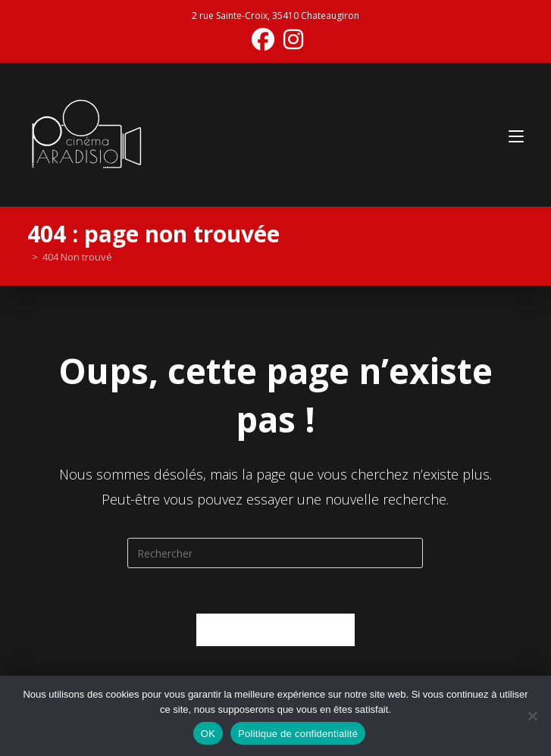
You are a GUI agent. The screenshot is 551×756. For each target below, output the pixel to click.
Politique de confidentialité (298, 734)
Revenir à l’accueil (275, 629)
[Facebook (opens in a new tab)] (263, 39)
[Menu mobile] (516, 134)
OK (208, 734)
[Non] (532, 716)
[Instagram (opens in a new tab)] (291, 39)
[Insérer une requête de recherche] (275, 553)
